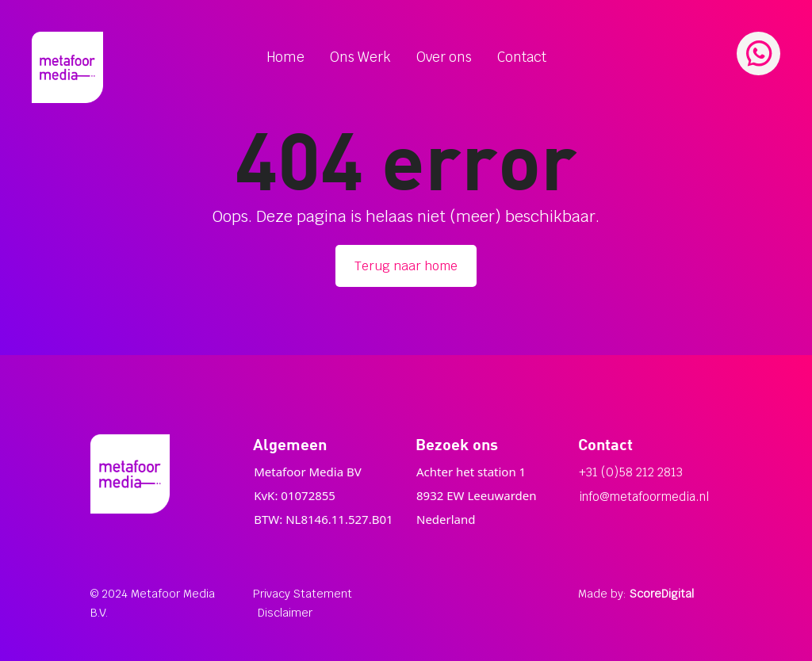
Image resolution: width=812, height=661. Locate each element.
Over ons (444, 57)
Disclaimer (285, 613)
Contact (522, 57)
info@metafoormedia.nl (644, 497)
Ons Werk (360, 57)
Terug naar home (406, 266)
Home (285, 57)
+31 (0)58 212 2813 (631, 472)
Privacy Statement (303, 594)
